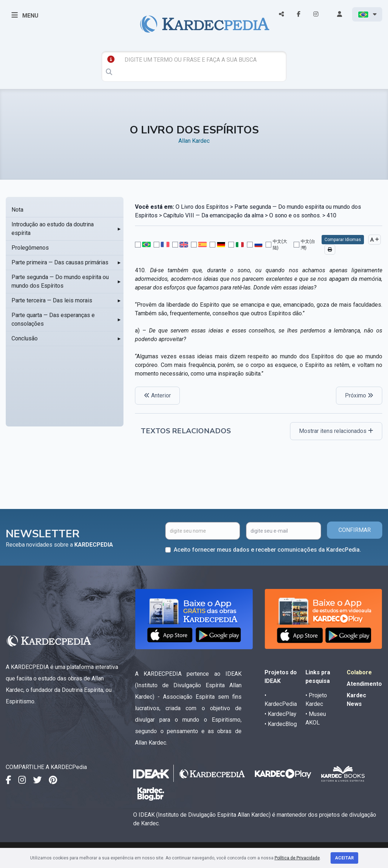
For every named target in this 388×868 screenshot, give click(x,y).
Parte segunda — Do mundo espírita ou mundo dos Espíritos (60, 281)
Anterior (157, 395)
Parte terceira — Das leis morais (52, 300)
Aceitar (344, 858)
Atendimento (364, 684)
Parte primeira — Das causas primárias (60, 262)
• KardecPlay (281, 714)
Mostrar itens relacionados (336, 431)
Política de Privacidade (297, 858)
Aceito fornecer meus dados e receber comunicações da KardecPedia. (267, 550)
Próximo (359, 395)
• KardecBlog (281, 724)
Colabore (359, 672)
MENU (25, 15)
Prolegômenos (30, 248)
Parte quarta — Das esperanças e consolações (53, 319)
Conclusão (25, 338)
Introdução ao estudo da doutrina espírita (53, 229)
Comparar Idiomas (343, 240)
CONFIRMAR (355, 530)
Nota (17, 210)
